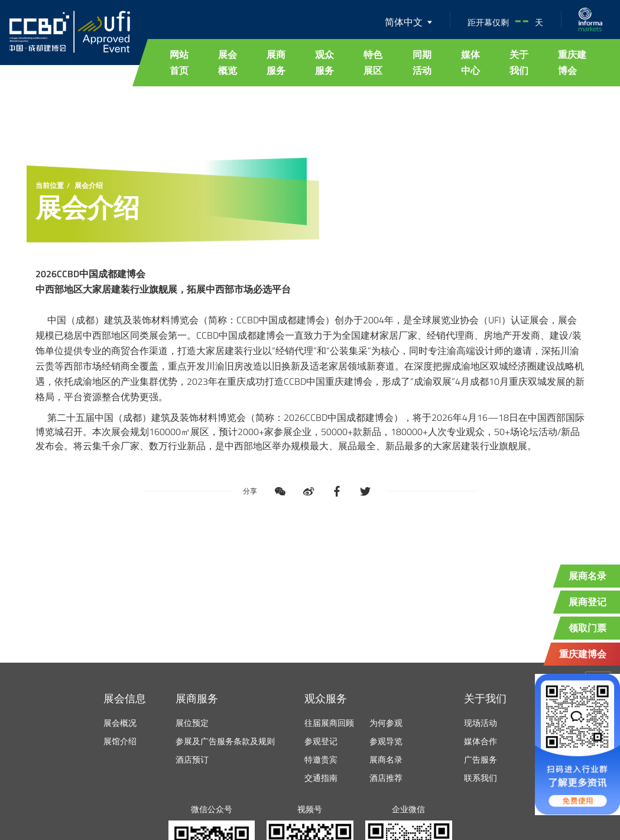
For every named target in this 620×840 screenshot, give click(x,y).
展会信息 (125, 698)
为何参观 (386, 723)
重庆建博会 (572, 62)
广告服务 (481, 759)
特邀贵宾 (321, 759)
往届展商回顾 (329, 723)
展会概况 (120, 723)
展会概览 (228, 62)
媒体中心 (470, 62)
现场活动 (481, 723)
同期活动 (422, 62)
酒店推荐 (386, 778)
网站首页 (179, 62)
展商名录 (386, 759)
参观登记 (321, 741)
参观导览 (386, 741)
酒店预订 (192, 759)
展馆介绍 (120, 741)
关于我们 (519, 62)
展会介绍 (89, 186)
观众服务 (324, 62)
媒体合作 (481, 741)
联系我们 (481, 778)
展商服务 (276, 62)
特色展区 (373, 62)
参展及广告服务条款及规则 (225, 741)
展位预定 (192, 723)
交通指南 (321, 778)
